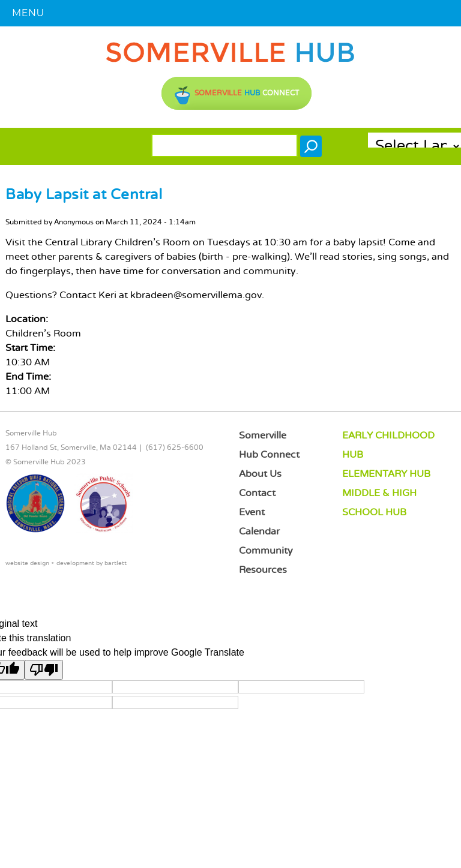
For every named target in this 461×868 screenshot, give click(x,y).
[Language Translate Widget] (414, 147)
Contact (257, 493)
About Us (260, 474)
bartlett (116, 564)
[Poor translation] (44, 670)
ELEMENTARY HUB (386, 474)
